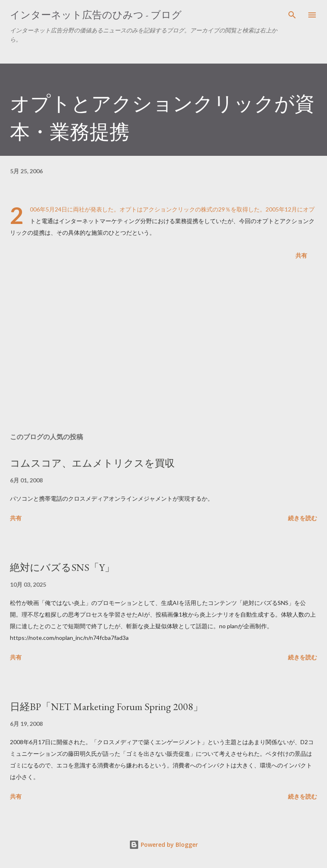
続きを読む (303, 518)
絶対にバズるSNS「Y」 (62, 567)
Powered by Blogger (163, 845)
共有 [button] (301, 255)
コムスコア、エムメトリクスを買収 (92, 463)
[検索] (292, 15)
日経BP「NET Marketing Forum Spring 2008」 (106, 707)
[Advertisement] (163, 348)
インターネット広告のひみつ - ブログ (96, 15)
